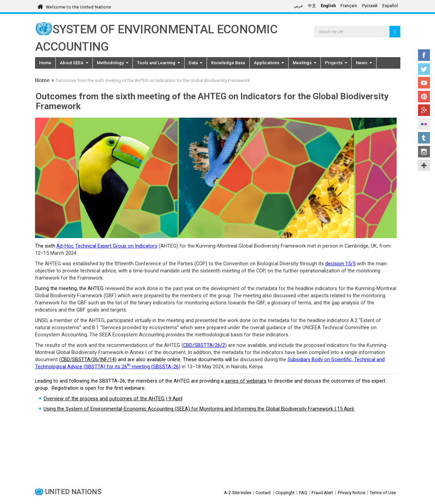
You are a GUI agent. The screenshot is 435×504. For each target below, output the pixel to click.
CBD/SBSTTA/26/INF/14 (88, 359)
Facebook (424, 55)
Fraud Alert (322, 493)
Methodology (113, 63)
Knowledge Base (228, 63)
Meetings (304, 63)
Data (196, 63)
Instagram (424, 152)
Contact (263, 493)
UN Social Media (424, 165)
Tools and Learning (159, 63)
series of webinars (246, 381)
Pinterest (424, 97)
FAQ (303, 493)
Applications (269, 63)
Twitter (424, 69)
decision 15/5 (340, 264)
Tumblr (424, 138)
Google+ (424, 110)
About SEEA (74, 63)
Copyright (285, 493)
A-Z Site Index (238, 493)
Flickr (424, 124)
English (328, 6)
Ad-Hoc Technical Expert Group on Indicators (107, 246)
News (364, 63)
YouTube (424, 83)
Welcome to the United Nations (79, 6)
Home (45, 63)
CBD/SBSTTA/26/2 (204, 345)
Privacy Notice (352, 493)
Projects (336, 63)
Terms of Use (383, 493)
